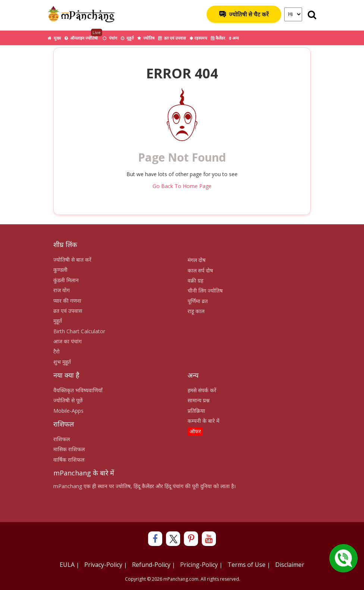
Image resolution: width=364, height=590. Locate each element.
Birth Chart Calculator (79, 331)
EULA (67, 565)
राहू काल (196, 311)
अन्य (234, 38)
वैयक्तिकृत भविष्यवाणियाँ (78, 390)
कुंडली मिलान (66, 280)
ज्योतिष (146, 38)
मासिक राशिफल (69, 449)
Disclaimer (290, 565)
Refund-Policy (151, 565)
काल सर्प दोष (200, 270)
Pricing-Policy (199, 565)
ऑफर (195, 431)
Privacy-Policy (103, 565)
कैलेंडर (218, 38)
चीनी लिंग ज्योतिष (205, 291)
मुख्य (54, 38)
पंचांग (110, 38)
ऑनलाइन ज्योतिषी (83, 36)
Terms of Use (247, 565)
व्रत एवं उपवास (172, 38)
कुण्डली (60, 270)
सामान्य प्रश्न (199, 400)
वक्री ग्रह (195, 280)
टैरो (57, 351)
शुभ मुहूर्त (62, 362)
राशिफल (62, 439)
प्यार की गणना (67, 301)
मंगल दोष (197, 260)
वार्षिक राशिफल (69, 460)
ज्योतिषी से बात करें (72, 260)
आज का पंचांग (68, 341)
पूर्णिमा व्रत (198, 301)
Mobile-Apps (68, 411)
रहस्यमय (198, 38)
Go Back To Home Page (182, 186)
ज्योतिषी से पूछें (68, 400)
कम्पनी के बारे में (203, 421)
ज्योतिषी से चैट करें (244, 14)
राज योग (62, 290)
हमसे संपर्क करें (202, 390)
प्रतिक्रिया (196, 411)
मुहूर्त (127, 38)
